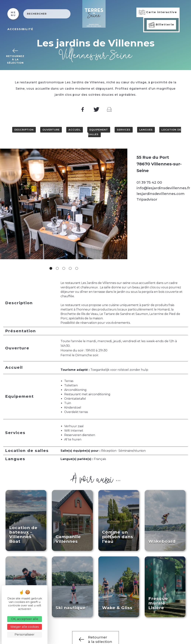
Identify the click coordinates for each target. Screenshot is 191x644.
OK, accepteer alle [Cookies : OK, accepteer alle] (25, 619)
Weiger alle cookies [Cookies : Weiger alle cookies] (25, 627)
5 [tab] (77, 268)
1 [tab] (51, 268)
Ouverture (51, 130)
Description (24, 130)
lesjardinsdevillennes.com (161, 194)
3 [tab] (64, 268)
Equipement (99, 130)
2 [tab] (57, 268)
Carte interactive (158, 12)
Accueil (75, 130)
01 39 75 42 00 (149, 182)
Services (124, 130)
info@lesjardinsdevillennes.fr (163, 188)
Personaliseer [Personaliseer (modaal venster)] (25, 635)
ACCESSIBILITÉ (20, 29)
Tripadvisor (147, 199)
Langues (146, 130)
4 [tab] (70, 268)
